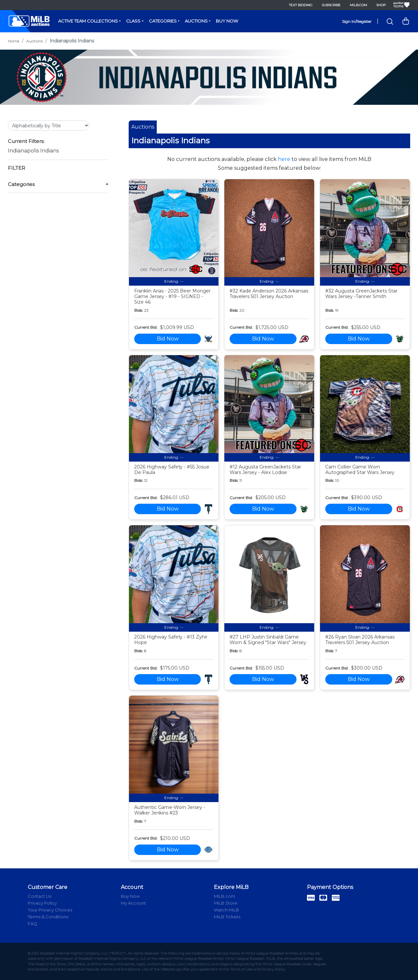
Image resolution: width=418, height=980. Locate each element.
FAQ (32, 924)
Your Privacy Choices (50, 910)
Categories (163, 21)
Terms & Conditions (48, 917)
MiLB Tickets (227, 917)
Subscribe (331, 5)
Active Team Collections (88, 21)
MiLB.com (358, 5)
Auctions (196, 21)
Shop (381, 5)
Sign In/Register (357, 21)
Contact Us (40, 896)
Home (14, 41)
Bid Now (168, 339)
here (284, 159)
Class (133, 21)
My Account (133, 903)
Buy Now (227, 21)
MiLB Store (226, 903)
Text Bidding (301, 5)
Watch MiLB (226, 910)
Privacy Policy (42, 903)
